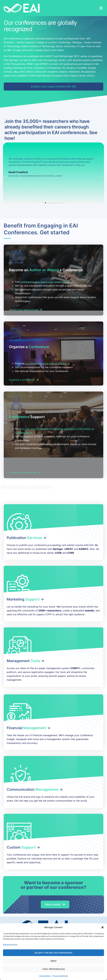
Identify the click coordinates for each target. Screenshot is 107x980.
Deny (53, 961)
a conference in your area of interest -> (47, 363)
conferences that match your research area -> (46, 282)
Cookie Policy (45, 976)
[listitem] (56, 446)
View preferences (54, 969)
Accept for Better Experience (53, 953)
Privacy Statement (60, 976)
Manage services (10, 944)
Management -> (26, 661)
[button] (103, 927)
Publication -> (27, 538)
